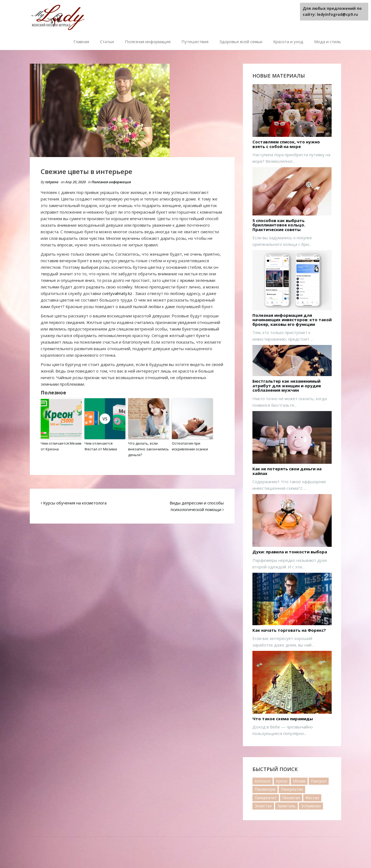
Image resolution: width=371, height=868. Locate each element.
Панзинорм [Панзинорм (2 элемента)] (265, 789)
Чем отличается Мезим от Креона (61, 446)
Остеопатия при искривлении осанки (190, 446)
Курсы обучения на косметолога (75, 503)
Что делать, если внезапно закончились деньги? (148, 449)
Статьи (107, 42)
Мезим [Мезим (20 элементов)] (299, 781)
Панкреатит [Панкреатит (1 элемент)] (266, 798)
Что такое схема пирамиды (283, 719)
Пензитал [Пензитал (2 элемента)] (291, 798)
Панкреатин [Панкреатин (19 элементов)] (292, 789)
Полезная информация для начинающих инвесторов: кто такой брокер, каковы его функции (292, 320)
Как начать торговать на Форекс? (289, 630)
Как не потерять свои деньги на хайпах (287, 471)
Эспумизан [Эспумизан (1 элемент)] (311, 806)
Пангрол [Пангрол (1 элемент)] (319, 781)
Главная (81, 42)
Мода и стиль (328, 42)
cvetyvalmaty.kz (117, 293)
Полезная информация (148, 42)
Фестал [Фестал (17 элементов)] (312, 798)
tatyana (52, 182)
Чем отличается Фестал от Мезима (101, 446)
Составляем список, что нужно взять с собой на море (286, 144)
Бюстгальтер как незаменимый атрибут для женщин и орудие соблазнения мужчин (287, 386)
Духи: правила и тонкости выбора (290, 552)
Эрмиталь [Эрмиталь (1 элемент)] (286, 806)
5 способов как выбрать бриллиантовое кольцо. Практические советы (279, 225)
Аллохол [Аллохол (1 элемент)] (263, 781)
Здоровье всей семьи (241, 42)
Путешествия (195, 42)
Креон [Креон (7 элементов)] (282, 781)
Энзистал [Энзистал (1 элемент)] (263, 806)
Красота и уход (288, 42)
